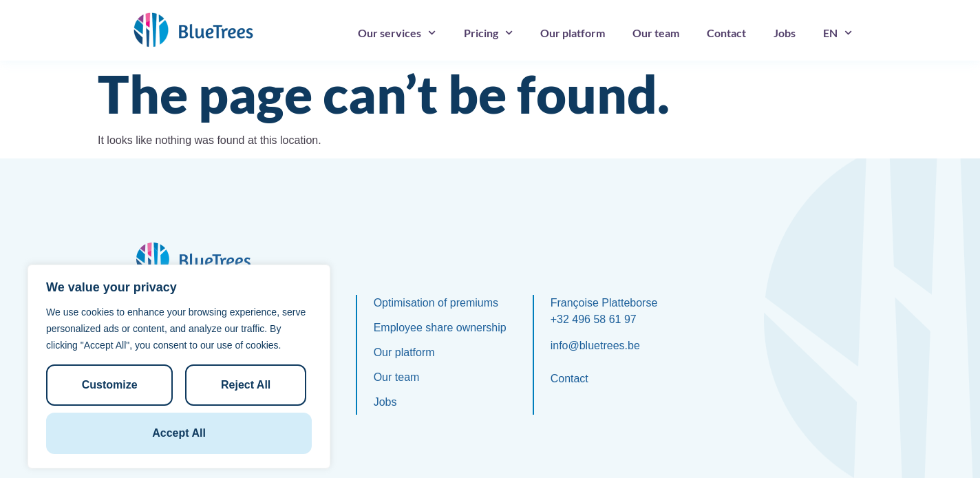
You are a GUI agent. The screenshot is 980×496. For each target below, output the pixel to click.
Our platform (573, 33)
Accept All (179, 433)
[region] (179, 366)
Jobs (785, 33)
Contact (726, 33)
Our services (397, 33)
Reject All (246, 385)
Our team (656, 33)
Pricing (488, 33)
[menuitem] (838, 33)
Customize (110, 385)
